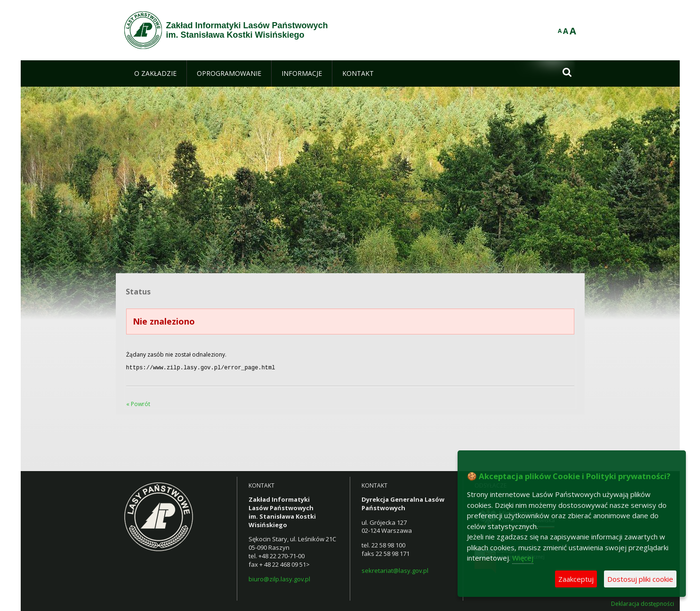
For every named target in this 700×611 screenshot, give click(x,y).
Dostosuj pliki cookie (640, 579)
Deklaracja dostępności (643, 603)
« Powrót (138, 403)
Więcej (523, 558)
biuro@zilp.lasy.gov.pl (279, 578)
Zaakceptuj (576, 579)
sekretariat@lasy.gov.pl (395, 570)
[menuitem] (155, 73)
